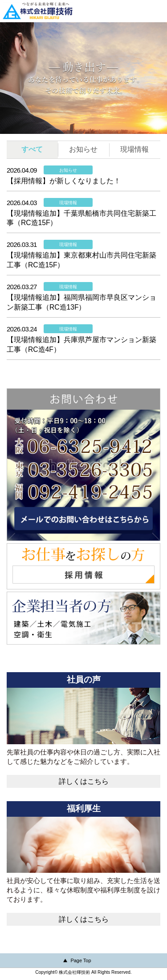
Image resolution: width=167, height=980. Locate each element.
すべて (32, 149)
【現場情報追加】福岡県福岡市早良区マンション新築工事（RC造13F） (81, 302)
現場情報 (134, 149)
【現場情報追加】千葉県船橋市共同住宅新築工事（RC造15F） (81, 218)
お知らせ (83, 149)
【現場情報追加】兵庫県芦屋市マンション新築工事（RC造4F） (81, 345)
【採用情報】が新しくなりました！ (64, 181)
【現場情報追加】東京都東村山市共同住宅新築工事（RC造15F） (81, 260)
